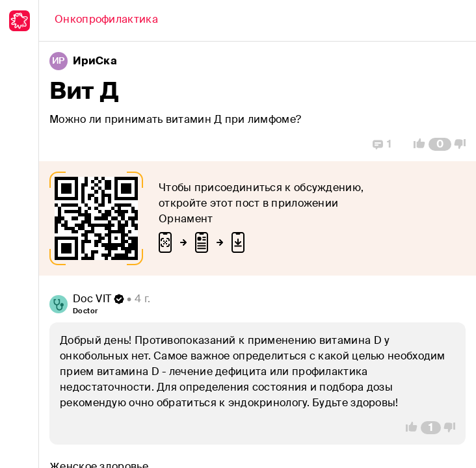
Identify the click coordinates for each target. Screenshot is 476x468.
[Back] (106, 21)
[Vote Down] (464, 144)
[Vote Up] (416, 144)
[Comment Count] (440, 144)
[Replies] (382, 144)
